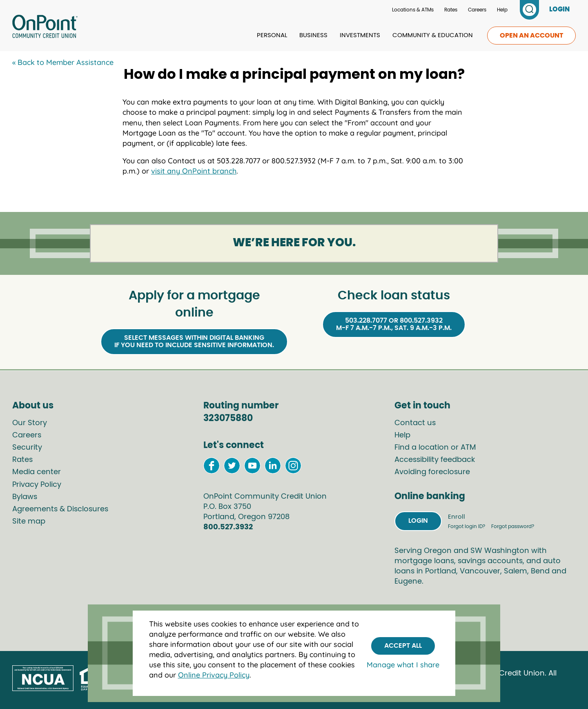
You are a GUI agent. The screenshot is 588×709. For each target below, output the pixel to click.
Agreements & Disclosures (60, 509)
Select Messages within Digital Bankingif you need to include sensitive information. (194, 341)
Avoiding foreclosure (432, 472)
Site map (29, 522)
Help (502, 10)
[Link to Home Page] (45, 28)
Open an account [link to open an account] (531, 36)
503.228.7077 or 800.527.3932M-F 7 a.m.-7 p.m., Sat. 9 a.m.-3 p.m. (394, 324)
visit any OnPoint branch (194, 171)
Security (27, 448)
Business (313, 35)
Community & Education (433, 35)
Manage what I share (403, 665)
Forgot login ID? (467, 526)
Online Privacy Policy (214, 675)
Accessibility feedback (435, 460)
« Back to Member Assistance (63, 62)
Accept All (403, 646)
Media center (37, 472)
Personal (272, 35)
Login (418, 521)
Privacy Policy (37, 485)
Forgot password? (513, 526)
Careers (477, 10)
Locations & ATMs (413, 10)
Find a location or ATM (435, 448)
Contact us (415, 423)
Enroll (457, 517)
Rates (451, 10)
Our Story (30, 423)
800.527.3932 (228, 527)
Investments (360, 35)
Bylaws (25, 497)
